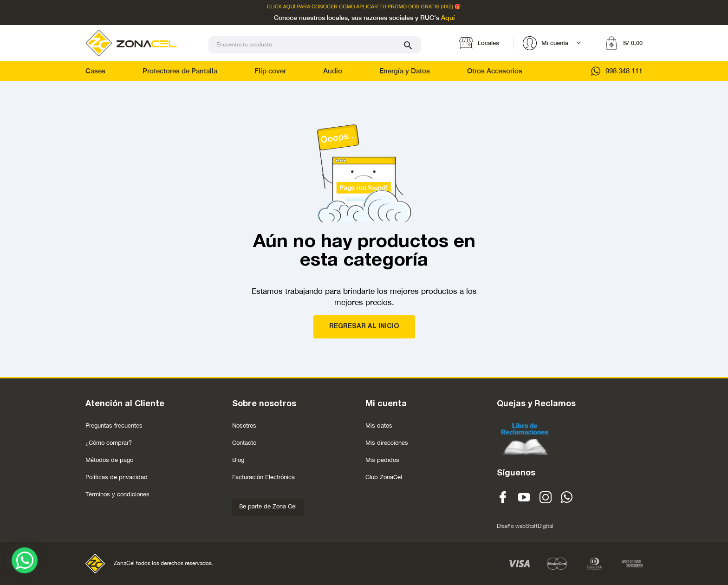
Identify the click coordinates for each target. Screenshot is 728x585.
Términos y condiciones (117, 494)
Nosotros (244, 426)
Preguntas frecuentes (114, 426)
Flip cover (270, 71)
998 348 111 (617, 71)
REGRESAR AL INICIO (364, 327)
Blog (238, 460)
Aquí (448, 18)
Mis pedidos (382, 460)
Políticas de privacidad (117, 477)
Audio (333, 71)
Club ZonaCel (384, 477)
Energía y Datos (405, 71)
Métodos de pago (109, 460)
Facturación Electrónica (263, 477)
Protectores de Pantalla (180, 71)
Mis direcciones (387, 443)
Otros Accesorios (495, 71)
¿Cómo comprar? (109, 443)
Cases (95, 71)
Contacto (244, 443)
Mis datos (379, 426)
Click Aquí (281, 7)
